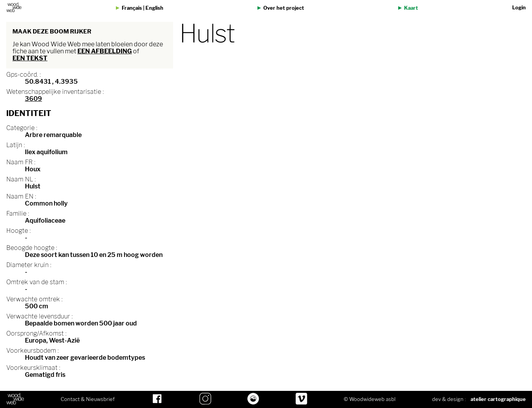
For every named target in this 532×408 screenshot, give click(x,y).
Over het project (284, 8)
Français (132, 8)
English (154, 8)
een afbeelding (105, 51)
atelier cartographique (498, 399)
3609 (33, 99)
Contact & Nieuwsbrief (88, 399)
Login (519, 8)
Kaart (411, 8)
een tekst (30, 58)
